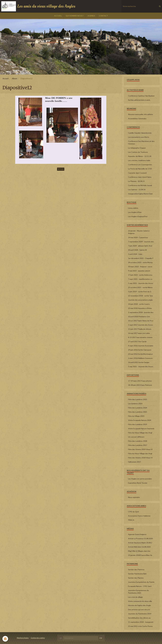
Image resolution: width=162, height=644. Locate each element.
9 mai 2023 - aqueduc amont (139, 271)
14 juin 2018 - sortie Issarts (139, 304)
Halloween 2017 (134, 462)
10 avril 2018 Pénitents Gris (139, 317)
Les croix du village (135, 597)
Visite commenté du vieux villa (140, 601)
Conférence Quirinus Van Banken (141, 96)
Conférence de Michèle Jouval (140, 185)
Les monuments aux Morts (139, 137)
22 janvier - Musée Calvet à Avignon (139, 232)
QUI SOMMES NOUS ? (75, 16)
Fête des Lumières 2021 (138, 412)
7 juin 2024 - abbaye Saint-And (140, 246)
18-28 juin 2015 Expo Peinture (140, 385)
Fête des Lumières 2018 (138, 441)
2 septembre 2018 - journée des (141, 312)
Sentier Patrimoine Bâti (137, 574)
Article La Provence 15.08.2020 (140, 538)
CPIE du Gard (133, 512)
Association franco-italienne (139, 516)
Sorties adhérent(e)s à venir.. (139, 100)
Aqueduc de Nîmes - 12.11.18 (140, 156)
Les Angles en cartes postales (140, 479)
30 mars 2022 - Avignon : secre (140, 267)
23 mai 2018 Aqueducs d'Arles (140, 308)
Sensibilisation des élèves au (139, 618)
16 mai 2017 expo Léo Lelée (139, 333)
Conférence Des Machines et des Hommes (141, 142)
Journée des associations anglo (140, 300)
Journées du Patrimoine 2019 (140, 614)
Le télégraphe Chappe (137, 148)
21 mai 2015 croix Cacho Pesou (140, 626)
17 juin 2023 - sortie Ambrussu (140, 275)
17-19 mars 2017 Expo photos (140, 381)
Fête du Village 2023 (136, 416)
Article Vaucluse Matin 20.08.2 (140, 543)
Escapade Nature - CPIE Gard (140, 586)
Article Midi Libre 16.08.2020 (139, 547)
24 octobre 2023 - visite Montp (140, 262)
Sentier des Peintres (136, 570)
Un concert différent (136, 437)
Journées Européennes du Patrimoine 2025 (138, 592)
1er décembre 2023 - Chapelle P (141, 258)
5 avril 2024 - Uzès (135, 254)
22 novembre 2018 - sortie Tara (140, 296)
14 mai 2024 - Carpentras (138, 237)
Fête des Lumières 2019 (138, 424)
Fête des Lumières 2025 (138, 399)
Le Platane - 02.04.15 (136, 181)
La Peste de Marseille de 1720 (140, 169)
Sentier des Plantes (136, 578)
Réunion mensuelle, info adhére (140, 114)
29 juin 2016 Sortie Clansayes (140, 350)
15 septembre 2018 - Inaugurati (141, 622)
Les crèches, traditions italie (139, 160)
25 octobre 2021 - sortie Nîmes (140, 287)
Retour (61, 169)
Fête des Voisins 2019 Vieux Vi (140, 449)
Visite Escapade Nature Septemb (141, 429)
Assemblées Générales (137, 118)
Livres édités (133, 208)
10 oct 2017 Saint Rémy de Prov (141, 321)
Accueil (6, 78)
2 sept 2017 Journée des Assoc (141, 325)
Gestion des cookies (38, 638)
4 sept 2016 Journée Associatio (141, 346)
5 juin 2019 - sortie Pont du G (140, 292)
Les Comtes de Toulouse (138, 152)
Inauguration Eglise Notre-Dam (140, 194)
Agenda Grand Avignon (137, 534)
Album (14, 78)
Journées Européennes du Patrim (141, 582)
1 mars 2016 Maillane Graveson (140, 358)
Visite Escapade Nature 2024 (140, 420)
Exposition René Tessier (138, 483)
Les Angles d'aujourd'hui (138, 216)
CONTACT (103, 16)
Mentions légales (23, 638)
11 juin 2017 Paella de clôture (140, 329)
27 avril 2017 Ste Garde (137, 341)
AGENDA (91, 16)
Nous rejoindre (134, 497)
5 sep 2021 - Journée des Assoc (141, 283)
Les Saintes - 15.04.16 (137, 190)
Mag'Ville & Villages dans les (139, 551)
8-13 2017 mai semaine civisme (140, 337)
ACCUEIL (58, 16)
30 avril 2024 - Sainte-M (137, 250)
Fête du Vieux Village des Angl (140, 433)
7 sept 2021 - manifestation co (140, 279)
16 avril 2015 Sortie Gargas (139, 362)
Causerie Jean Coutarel (137, 173)
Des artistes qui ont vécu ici (139, 610)
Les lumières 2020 (135, 404)
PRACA (131, 520)
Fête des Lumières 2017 (138, 445)
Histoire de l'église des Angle (139, 605)
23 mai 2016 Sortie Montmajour (140, 354)
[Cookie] (5, 639)
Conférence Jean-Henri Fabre (140, 177)
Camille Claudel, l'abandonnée (140, 133)
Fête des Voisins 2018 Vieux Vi (140, 458)
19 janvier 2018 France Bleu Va (140, 555)
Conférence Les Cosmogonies (140, 165)
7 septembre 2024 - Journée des (141, 242)
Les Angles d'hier (135, 212)
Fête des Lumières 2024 (138, 408)
